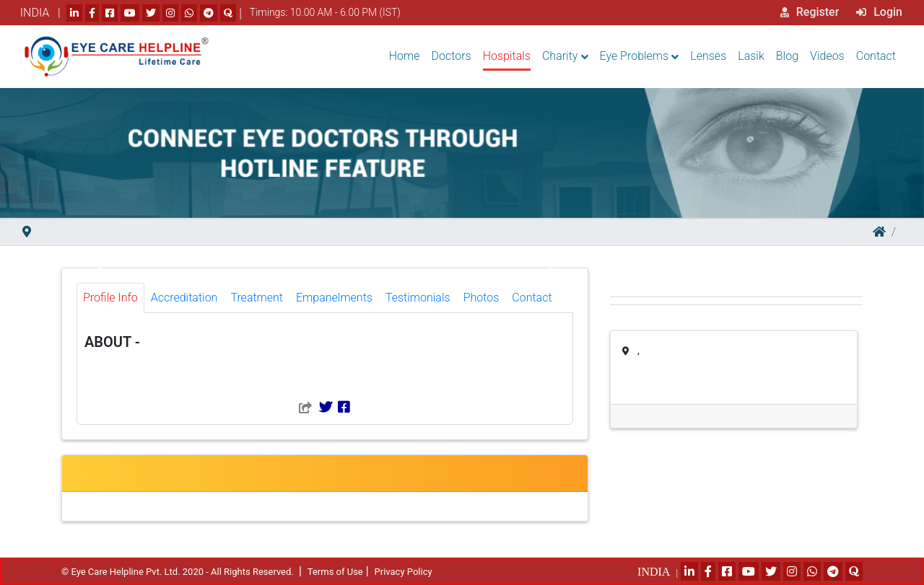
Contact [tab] (532, 298)
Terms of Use (335, 572)
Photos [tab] (481, 298)
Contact (876, 56)
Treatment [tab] (257, 298)
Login (879, 12)
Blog (787, 56)
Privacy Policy (404, 572)
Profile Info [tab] (110, 298)
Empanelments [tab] (334, 298)
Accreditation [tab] (184, 298)
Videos (827, 56)
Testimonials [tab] (418, 298)
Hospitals (507, 56)
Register (810, 12)
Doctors (452, 56)
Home (405, 56)
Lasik (751, 56)
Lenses (708, 56)
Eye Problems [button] (635, 56)
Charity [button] (560, 56)
